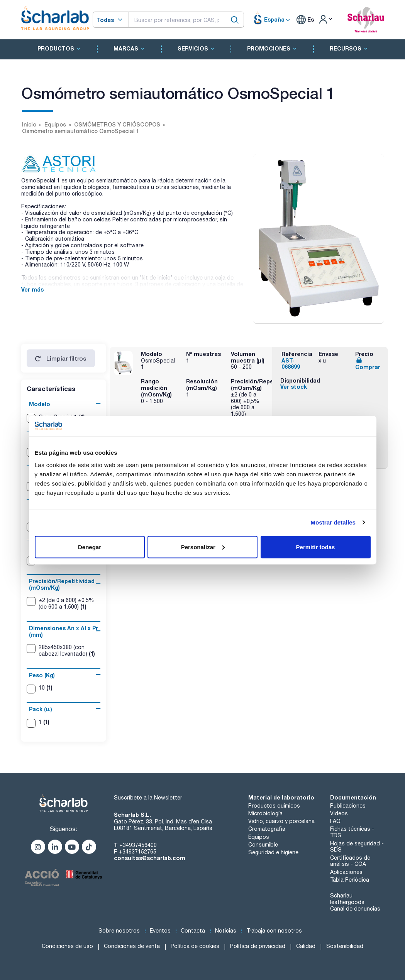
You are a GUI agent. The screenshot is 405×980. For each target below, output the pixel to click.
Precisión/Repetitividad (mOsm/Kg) (62, 584)
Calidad (306, 946)
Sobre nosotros (119, 931)
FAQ (335, 821)
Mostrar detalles (333, 522)
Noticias (226, 931)
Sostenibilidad (345, 946)
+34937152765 (138, 852)
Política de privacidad (258, 946)
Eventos (160, 931)
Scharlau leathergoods (347, 899)
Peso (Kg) (42, 675)
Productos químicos (274, 806)
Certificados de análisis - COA (350, 861)
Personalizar (203, 547)
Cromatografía (267, 829)
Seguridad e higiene (273, 852)
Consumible (263, 845)
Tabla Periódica (350, 880)
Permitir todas (316, 547)
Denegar (90, 547)
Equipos (259, 837)
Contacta (193, 931)
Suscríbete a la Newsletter (148, 798)
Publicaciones (348, 806)
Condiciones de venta (132, 946)
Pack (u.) (41, 709)
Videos (339, 813)
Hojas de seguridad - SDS (357, 847)
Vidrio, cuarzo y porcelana (281, 821)
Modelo (40, 404)
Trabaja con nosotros (274, 931)
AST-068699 (291, 364)
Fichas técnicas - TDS (352, 832)
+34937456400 (138, 845)
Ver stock (294, 387)
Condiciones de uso (67, 946)
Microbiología (265, 813)
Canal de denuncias (355, 909)
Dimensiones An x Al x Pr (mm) (64, 631)
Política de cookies (195, 946)
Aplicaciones (346, 872)
